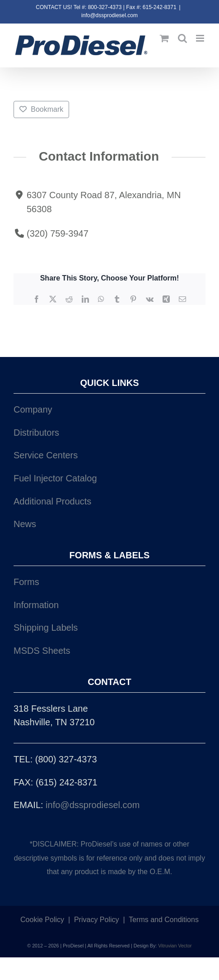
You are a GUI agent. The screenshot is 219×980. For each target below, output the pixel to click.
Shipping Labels (46, 628)
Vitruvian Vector (175, 946)
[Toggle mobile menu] (201, 38)
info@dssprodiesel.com (109, 15)
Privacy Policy (97, 920)
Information (36, 605)
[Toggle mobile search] (182, 38)
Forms (26, 582)
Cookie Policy (42, 920)
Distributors (36, 433)
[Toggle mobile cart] (164, 38)
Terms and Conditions (164, 920)
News (25, 524)
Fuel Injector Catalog (55, 478)
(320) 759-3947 (58, 233)
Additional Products (52, 501)
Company (33, 409)
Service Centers (46, 455)
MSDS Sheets (42, 651)
